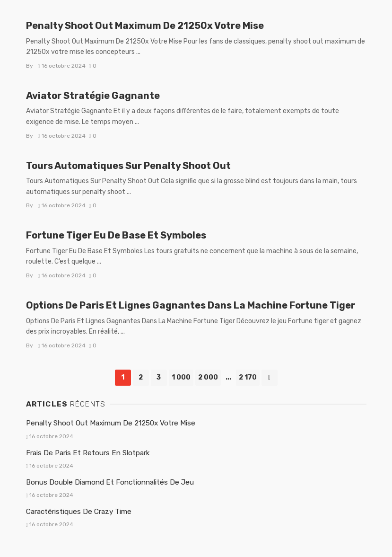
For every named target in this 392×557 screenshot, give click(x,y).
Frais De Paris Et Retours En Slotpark (88, 453)
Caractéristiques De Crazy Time (79, 512)
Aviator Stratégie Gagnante (93, 96)
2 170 (248, 377)
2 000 (208, 377)
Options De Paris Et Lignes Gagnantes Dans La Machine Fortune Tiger (191, 305)
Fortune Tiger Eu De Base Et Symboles (116, 235)
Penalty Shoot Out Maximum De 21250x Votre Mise (145, 26)
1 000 (181, 377)
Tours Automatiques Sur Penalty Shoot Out (128, 166)
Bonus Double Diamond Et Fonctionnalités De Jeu (110, 482)
